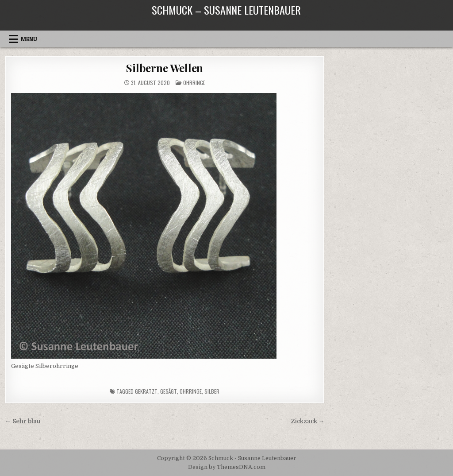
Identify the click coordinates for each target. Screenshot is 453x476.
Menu (29, 39)
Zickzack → (308, 421)
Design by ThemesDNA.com (227, 467)
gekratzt (146, 391)
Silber (212, 391)
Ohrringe (194, 83)
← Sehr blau (23, 421)
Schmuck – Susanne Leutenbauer (226, 10)
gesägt (169, 391)
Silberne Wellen (165, 68)
